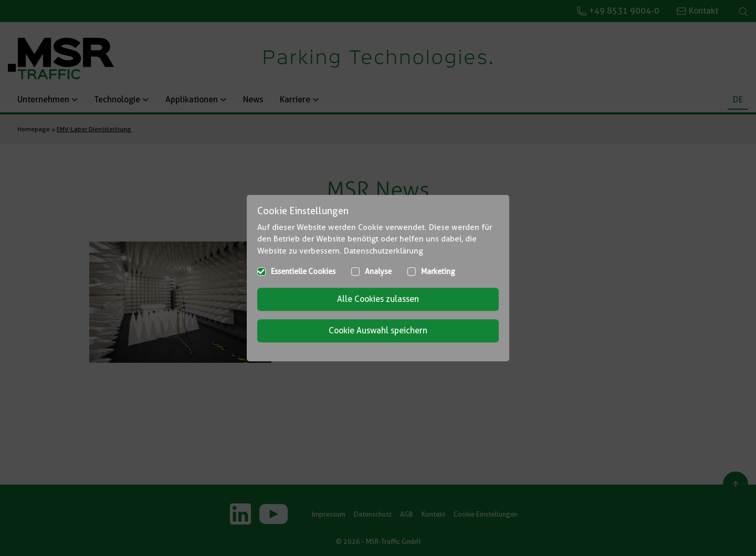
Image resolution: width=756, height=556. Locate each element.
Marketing (438, 271)
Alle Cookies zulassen (378, 299)
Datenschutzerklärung (384, 251)
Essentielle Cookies (303, 271)
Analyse (378, 271)
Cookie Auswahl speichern (378, 331)
